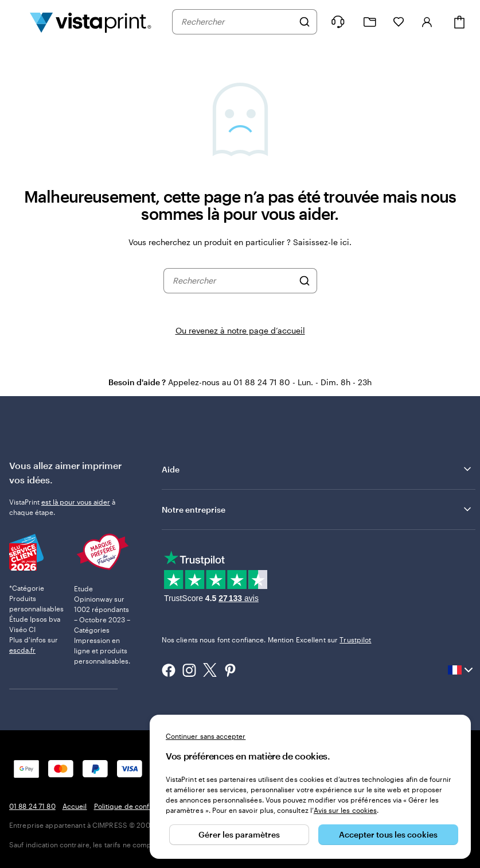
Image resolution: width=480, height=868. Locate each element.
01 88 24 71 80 (32, 806)
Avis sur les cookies (345, 810)
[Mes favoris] (399, 22)
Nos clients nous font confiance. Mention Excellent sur (267, 640)
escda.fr (22, 650)
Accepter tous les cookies (388, 834)
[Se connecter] (427, 22)
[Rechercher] (305, 22)
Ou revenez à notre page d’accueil (240, 330)
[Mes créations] (370, 22)
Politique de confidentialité (138, 806)
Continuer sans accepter (206, 736)
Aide (317, 469)
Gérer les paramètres (239, 834)
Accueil (75, 806)
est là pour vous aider (76, 502)
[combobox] (237, 22)
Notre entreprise (317, 509)
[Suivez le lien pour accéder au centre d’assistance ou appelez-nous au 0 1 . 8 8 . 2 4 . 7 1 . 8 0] (338, 22)
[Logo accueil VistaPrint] (91, 22)
